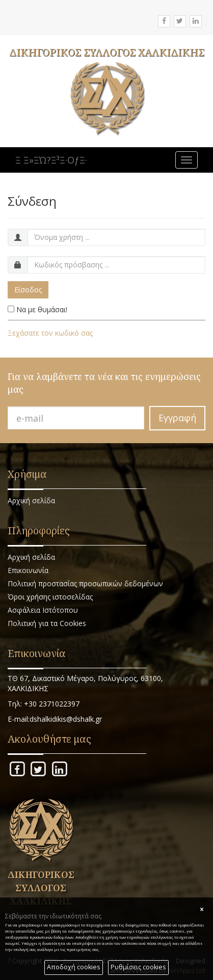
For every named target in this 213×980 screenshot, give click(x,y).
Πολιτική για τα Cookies (47, 623)
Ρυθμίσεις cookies (138, 967)
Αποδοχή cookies (74, 967)
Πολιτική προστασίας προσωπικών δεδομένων (85, 583)
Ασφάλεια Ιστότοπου (43, 610)
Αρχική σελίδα (31, 500)
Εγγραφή (177, 418)
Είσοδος (28, 290)
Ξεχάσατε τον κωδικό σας (50, 333)
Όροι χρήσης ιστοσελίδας (50, 597)
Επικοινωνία (28, 570)
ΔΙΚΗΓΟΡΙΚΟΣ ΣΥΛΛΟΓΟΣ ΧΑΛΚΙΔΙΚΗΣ (107, 52)
